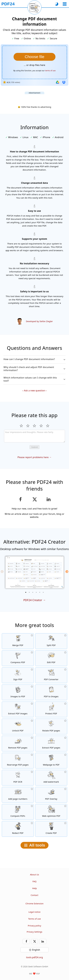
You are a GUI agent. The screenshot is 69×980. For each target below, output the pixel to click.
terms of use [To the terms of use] (50, 71)
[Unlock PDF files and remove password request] (18, 726)
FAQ (34, 881)
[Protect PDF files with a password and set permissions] (51, 709)
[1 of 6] (26, 592)
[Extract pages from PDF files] (51, 744)
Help (35, 888)
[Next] (67, 572)
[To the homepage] (8, 4)
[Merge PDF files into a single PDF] (18, 641)
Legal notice (34, 912)
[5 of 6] (40, 592)
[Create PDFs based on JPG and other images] (18, 692)
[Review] (34, 436)
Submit (35, 447)
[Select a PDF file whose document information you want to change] (34, 57)
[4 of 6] (36, 592)
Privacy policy (34, 926)
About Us (35, 875)
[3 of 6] (33, 592)
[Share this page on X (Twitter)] (34, 499)
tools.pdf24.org (34, 957)
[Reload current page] (34, 7)
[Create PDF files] (51, 829)
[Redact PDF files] (18, 829)
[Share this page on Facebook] (20, 499)
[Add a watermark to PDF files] (51, 778)
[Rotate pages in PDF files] (51, 726)
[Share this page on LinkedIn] (49, 499)
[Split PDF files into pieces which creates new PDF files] (51, 641)
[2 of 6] (29, 592)
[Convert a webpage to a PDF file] (51, 761)
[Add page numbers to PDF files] (18, 795)
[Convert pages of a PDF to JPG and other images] (51, 692)
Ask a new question (35, 391)
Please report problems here (33, 457)
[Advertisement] (34, 98)
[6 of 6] (43, 592)
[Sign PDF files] (18, 675)
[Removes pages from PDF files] (18, 744)
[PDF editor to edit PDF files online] (51, 658)
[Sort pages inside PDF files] (18, 761)
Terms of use (34, 919)
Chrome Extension (35, 904)
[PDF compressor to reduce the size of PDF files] (18, 658)
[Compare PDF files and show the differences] (18, 812)
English (36, 950)
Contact (34, 895)
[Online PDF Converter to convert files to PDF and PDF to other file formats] (51, 675)
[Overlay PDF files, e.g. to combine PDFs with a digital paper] (51, 795)
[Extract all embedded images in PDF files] (18, 709)
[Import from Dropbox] (64, 82)
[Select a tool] (65, 4)
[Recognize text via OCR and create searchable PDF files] (18, 778)
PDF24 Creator (33, 600)
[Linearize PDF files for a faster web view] (51, 812)
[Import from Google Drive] (58, 82)
